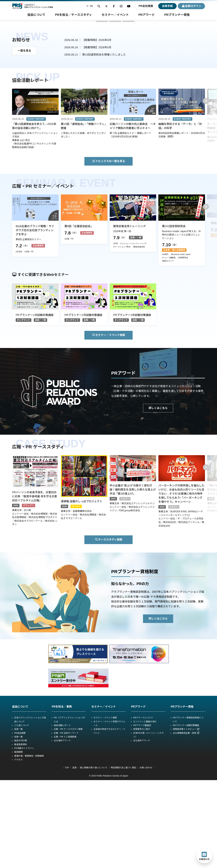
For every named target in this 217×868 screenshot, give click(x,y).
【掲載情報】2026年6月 (97, 128)
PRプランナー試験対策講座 (186, 813)
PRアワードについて (143, 806)
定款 (74, 856)
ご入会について (22, 813)
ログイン (191, 6)
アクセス (18, 848)
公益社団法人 (39, 6)
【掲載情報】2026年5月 (97, 135)
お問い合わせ (146, 856)
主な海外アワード (62, 828)
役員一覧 (18, 825)
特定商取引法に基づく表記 (123, 856)
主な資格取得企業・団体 (186, 821)
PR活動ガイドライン (24, 836)
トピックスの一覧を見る (108, 249)
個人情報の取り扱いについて (94, 856)
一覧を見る (24, 139)
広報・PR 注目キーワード (66, 821)
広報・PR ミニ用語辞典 (65, 825)
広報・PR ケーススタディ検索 (68, 817)
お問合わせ (204, 856)
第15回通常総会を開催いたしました (104, 143)
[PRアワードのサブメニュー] (147, 15)
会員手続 (167, 6)
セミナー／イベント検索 (109, 423)
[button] (89, 109)
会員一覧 (18, 817)
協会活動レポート (62, 813)
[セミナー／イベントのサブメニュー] (115, 15)
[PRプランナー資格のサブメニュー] (177, 15)
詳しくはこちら (158, 496)
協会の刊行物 (20, 828)
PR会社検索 (146, 6)
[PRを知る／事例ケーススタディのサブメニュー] (73, 15)
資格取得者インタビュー (186, 817)
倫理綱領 (18, 840)
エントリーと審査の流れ (145, 809)
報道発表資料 (20, 832)
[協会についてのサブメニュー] (36, 15)
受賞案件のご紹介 (142, 817)
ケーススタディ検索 (108, 628)
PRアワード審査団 (142, 813)
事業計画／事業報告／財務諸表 (29, 844)
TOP (67, 856)
